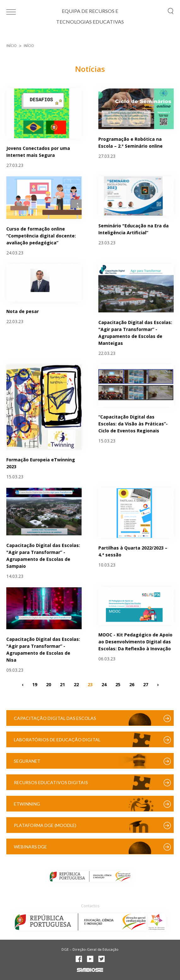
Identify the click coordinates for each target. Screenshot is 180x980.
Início (12, 46)
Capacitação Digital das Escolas (55, 718)
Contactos (90, 906)
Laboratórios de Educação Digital (57, 740)
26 (132, 684)
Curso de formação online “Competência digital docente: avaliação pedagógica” (41, 236)
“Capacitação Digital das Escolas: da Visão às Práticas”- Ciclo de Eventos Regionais (133, 424)
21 (62, 684)
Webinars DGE (30, 847)
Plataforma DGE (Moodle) (45, 825)
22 (76, 684)
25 (118, 684)
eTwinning (27, 804)
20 (49, 684)
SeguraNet (27, 761)
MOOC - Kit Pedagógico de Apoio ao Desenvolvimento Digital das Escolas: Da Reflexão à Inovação (135, 642)
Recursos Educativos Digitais (51, 782)
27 (146, 684)
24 (104, 684)
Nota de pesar (23, 311)
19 (35, 684)
